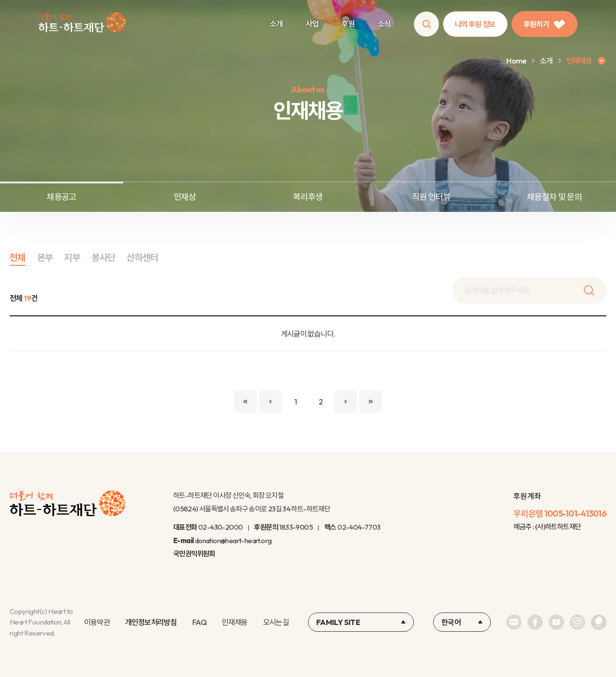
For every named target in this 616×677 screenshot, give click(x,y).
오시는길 (276, 622)
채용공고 (61, 197)
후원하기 (545, 24)
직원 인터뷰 (431, 197)
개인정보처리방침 (151, 622)
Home (516, 61)
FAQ (199, 622)
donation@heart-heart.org (233, 540)
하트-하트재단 (82, 24)
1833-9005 (296, 527)
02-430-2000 (220, 527)
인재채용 (235, 622)
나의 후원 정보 (475, 24)
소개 (276, 24)
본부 (45, 257)
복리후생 (308, 197)
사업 (312, 24)
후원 (348, 24)
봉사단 (103, 257)
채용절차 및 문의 (554, 197)
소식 (384, 24)
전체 (18, 257)
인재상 (185, 197)
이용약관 (97, 622)
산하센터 (142, 257)
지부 (72, 257)
